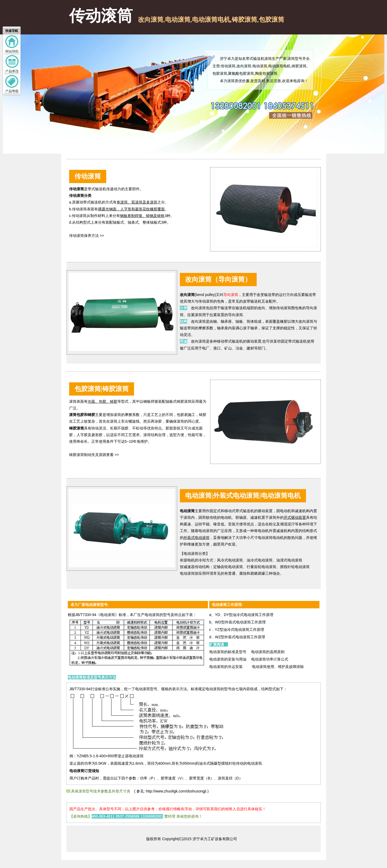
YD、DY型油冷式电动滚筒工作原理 (244, 615)
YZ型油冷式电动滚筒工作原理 (239, 630)
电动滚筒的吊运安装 (226, 667)
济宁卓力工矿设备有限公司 (215, 839)
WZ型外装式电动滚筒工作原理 (240, 637)
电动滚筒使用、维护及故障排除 (278, 667)
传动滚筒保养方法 (84, 236)
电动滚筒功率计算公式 (270, 659)
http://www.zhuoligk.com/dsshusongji (177, 791)
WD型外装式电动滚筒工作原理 (240, 622)
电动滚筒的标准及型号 (228, 652)
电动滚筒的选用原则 (266, 652)
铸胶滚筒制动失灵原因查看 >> (94, 455)
